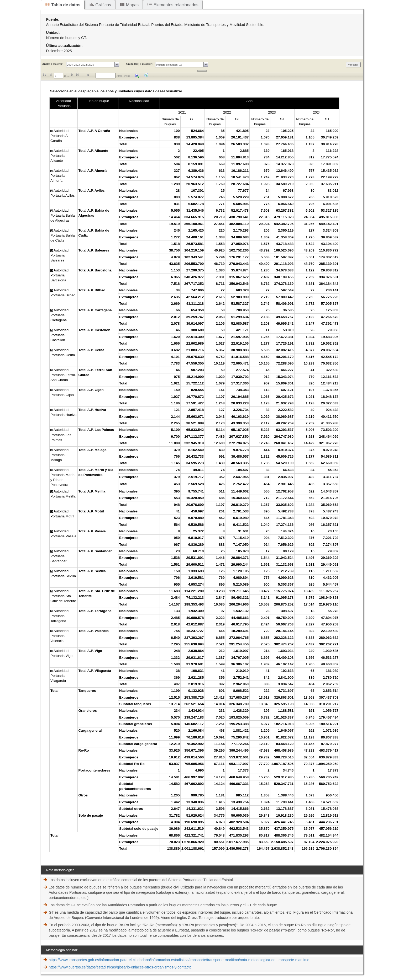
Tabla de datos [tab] (66, 5)
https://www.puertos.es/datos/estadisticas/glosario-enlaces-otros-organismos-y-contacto (120, 967)
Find (119, 76)
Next (127, 76)
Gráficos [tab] (103, 5)
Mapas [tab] (132, 5)
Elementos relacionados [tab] (176, 5)
